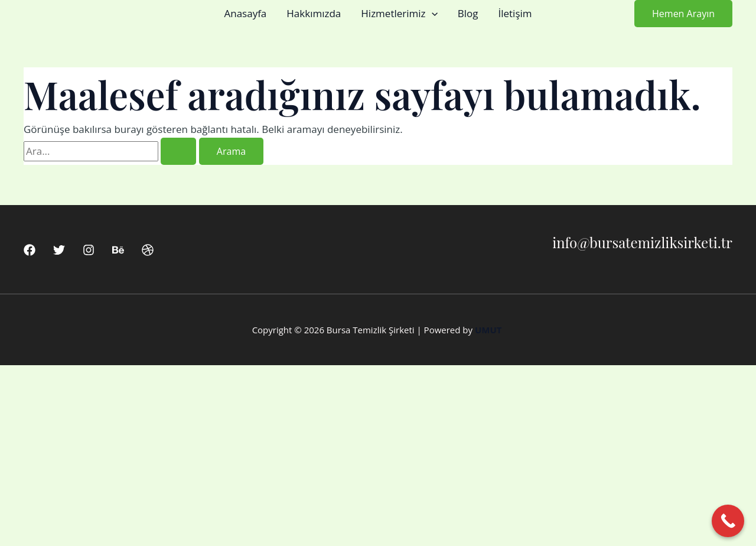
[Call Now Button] (728, 521)
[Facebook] (30, 250)
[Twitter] (59, 250)
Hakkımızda (314, 13)
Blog (468, 13)
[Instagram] (89, 250)
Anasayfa (245, 13)
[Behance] (118, 250)
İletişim (515, 13)
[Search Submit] (178, 151)
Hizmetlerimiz (399, 14)
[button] (432, 14)
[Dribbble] (148, 250)
